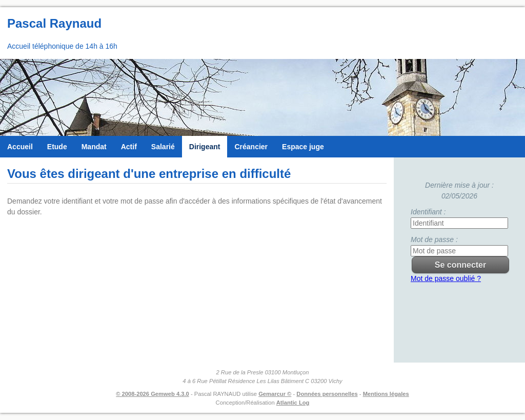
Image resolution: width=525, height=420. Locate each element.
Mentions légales (386, 394)
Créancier (251, 147)
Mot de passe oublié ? (446, 278)
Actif (129, 147)
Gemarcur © (275, 394)
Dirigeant (205, 147)
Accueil (20, 147)
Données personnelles (327, 394)
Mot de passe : (434, 239)
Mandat (94, 147)
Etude (57, 147)
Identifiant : (428, 212)
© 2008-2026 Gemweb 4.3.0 (153, 394)
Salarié (163, 147)
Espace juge (303, 147)
